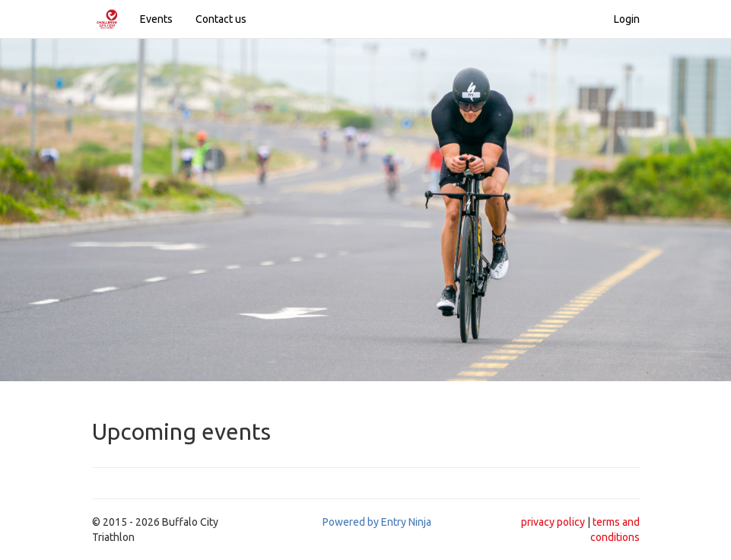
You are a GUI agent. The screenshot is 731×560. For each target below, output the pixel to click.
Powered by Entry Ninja (377, 522)
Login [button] (627, 19)
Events (156, 19)
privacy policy (553, 522)
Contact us (221, 19)
